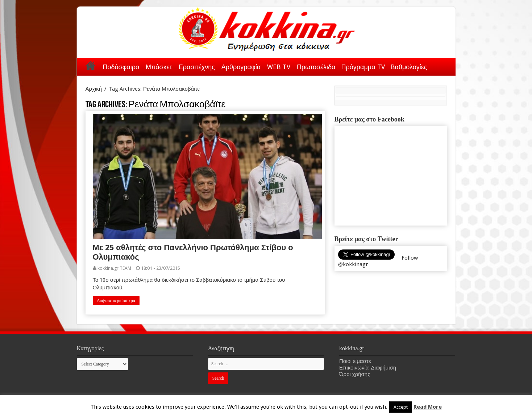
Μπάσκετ (159, 67)
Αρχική (91, 66)
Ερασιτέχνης (197, 67)
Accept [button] (401, 407)
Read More (428, 407)
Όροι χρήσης (355, 374)
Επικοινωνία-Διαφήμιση (368, 368)
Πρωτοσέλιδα (316, 67)
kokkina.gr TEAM (114, 268)
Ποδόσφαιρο (121, 67)
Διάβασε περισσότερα (116, 301)
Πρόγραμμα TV (363, 67)
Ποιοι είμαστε (355, 361)
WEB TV (279, 67)
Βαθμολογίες (409, 67)
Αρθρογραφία (241, 67)
